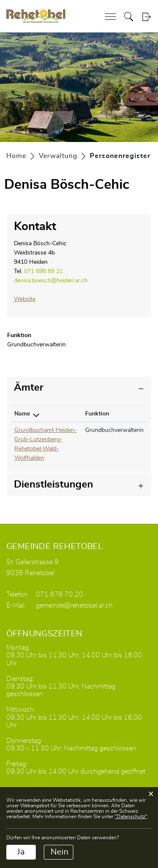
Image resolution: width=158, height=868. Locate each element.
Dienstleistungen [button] (54, 485)
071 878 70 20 (59, 595)
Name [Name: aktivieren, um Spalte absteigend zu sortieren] (22, 414)
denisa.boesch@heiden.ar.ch (51, 281)
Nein (59, 852)
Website (28, 299)
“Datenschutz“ (131, 817)
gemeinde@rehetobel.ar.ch (74, 605)
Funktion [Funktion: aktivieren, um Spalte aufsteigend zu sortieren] (97, 414)
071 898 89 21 (43, 271)
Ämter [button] (29, 388)
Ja (21, 852)
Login (146, 17)
